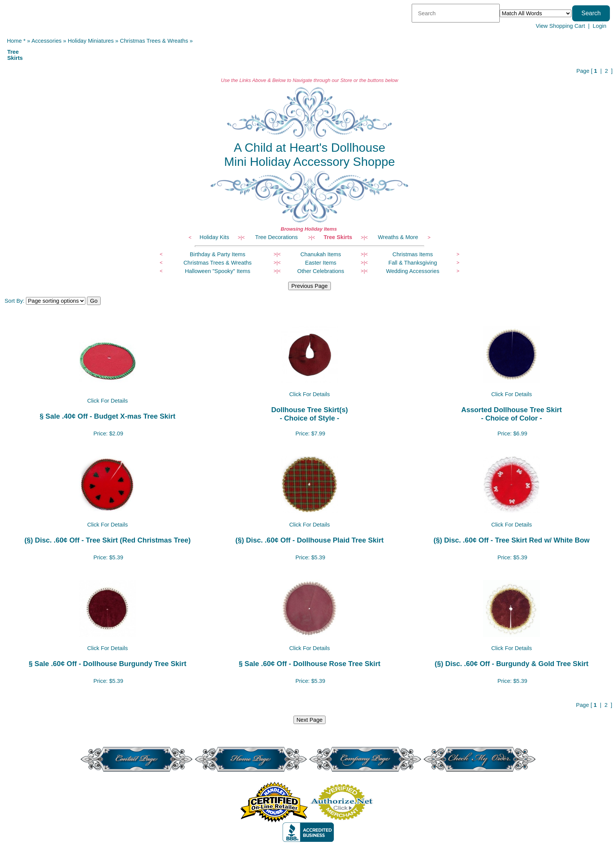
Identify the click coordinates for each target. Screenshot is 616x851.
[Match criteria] (536, 13)
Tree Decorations (276, 237)
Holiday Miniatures (91, 41)
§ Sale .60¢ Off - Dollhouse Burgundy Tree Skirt (107, 664)
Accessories (46, 41)
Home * (16, 41)
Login (600, 26)
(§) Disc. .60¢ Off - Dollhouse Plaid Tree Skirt (310, 540)
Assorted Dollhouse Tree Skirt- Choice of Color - (512, 414)
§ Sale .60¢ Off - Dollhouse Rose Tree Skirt (310, 664)
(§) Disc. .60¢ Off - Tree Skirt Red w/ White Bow (511, 540)
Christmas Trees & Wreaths (154, 41)
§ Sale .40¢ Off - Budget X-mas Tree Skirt (107, 416)
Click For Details (108, 401)
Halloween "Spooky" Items (218, 271)
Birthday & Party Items (218, 254)
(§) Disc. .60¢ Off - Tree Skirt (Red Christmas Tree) (107, 540)
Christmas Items (413, 254)
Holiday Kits (214, 237)
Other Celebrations (321, 271)
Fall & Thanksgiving (413, 263)
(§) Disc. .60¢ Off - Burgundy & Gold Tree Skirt (511, 664)
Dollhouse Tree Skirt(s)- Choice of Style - (309, 414)
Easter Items (321, 263)
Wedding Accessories (413, 271)
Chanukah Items (321, 254)
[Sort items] (56, 301)
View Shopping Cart (560, 26)
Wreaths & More (398, 237)
